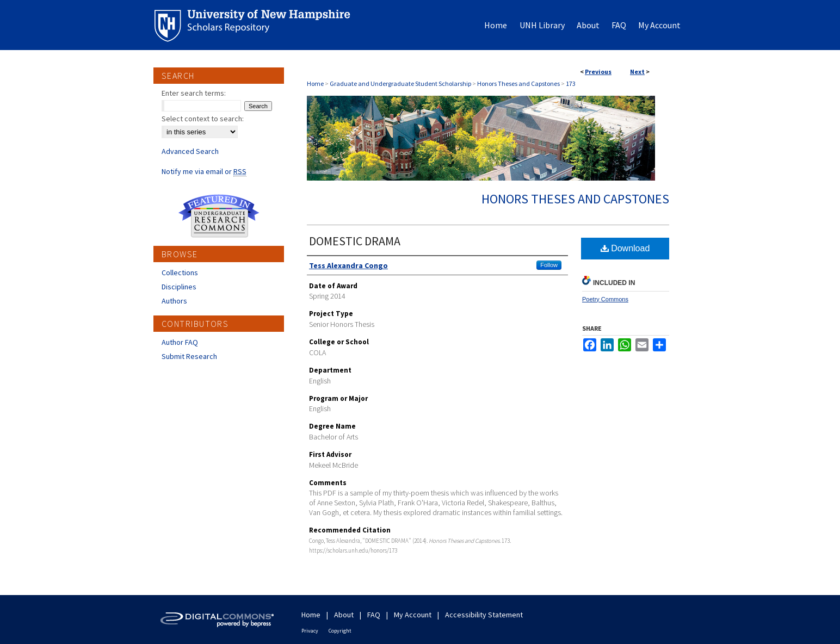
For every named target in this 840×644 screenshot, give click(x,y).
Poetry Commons (605, 299)
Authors (174, 301)
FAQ (374, 615)
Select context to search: (203, 119)
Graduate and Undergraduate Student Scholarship (400, 83)
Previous (598, 72)
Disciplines (179, 287)
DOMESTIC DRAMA (355, 241)
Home (315, 83)
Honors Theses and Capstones (518, 83)
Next (637, 72)
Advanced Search (190, 151)
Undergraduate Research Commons (219, 216)
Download (625, 248)
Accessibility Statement (484, 615)
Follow (549, 265)
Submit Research (189, 356)
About (344, 615)
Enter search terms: (194, 93)
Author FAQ (180, 342)
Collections (180, 273)
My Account (413, 615)
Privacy (310, 631)
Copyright (340, 631)
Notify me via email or (204, 171)
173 (571, 83)
